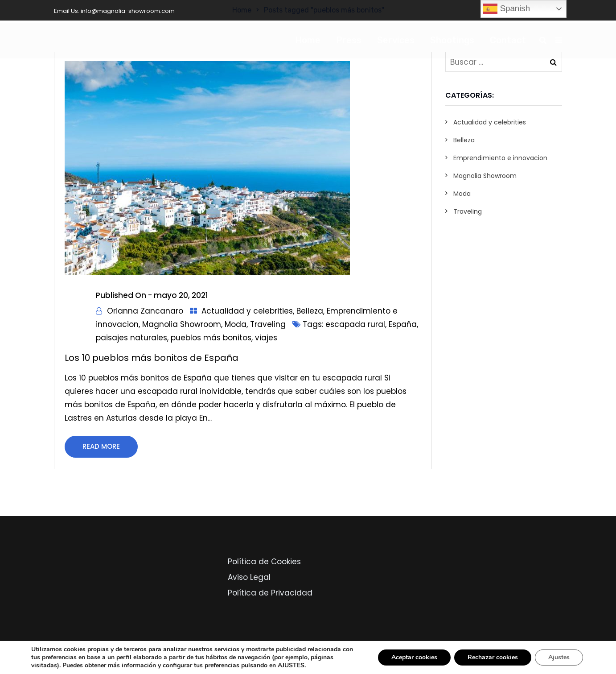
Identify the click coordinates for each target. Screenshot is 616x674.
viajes (266, 338)
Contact (508, 40)
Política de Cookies (264, 562)
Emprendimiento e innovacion (500, 158)
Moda (236, 324)
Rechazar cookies (493, 657)
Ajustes (559, 657)
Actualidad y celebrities (247, 311)
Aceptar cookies (414, 657)
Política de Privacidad (270, 593)
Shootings (452, 40)
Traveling (268, 324)
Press (349, 40)
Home (308, 40)
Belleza (310, 311)
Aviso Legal (249, 577)
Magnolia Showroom (182, 324)
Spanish (507, 9)
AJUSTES (291, 666)
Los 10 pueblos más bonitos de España (152, 358)
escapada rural (355, 324)
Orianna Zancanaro (145, 311)
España (403, 324)
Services (396, 40)
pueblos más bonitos (211, 338)
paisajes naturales (131, 338)
